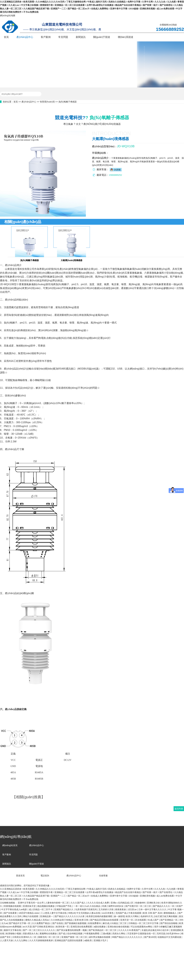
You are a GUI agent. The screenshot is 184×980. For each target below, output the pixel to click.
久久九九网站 (21, 940)
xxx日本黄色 (108, 913)
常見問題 (63, 37)
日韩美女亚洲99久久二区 (25, 937)
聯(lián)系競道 (126, 37)
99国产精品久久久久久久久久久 (127, 937)
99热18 (72, 913)
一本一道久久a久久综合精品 (87, 906)
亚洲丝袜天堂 (30, 906)
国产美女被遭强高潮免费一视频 (72, 930)
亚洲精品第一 (47, 916)
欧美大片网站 (133, 916)
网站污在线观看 (31, 916)
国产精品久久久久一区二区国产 (168, 906)
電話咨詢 (37, 876)
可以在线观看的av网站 (142, 927)
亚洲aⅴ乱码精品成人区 (122, 903)
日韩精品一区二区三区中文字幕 (144, 923)
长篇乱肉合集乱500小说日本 (156, 930)
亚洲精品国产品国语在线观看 (69, 940)
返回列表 (179, 809)
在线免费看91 (95, 923)
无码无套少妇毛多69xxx (168, 934)
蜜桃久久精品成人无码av (37, 920)
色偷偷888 (140, 903)
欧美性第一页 (63, 927)
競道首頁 (12, 876)
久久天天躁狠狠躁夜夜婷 (41, 940)
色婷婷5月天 (146, 916)
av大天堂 (27, 927)
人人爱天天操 (7, 940)
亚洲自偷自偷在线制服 (119, 927)
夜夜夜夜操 (121, 909)
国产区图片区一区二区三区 (138, 906)
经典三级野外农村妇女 (113, 906)
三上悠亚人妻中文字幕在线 (54, 913)
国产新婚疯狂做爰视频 (76, 923)
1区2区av (132, 909)
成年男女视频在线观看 (100, 937)
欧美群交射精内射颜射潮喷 (100, 916)
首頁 (6, 37)
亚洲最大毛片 (100, 940)
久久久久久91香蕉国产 (129, 930)
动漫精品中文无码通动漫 (170, 937)
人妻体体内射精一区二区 (57, 903)
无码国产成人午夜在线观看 (129, 913)
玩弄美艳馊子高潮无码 (86, 909)
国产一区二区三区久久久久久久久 (39, 930)
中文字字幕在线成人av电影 (14, 909)
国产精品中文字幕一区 (20, 923)
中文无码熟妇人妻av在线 (89, 913)
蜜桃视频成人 (170, 913)
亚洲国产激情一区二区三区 (75, 937)
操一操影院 (119, 916)
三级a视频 (106, 934)
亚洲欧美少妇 (154, 903)
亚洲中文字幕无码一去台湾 (31, 903)
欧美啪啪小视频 (14, 934)
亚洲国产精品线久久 (64, 909)
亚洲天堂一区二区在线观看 (133, 920)
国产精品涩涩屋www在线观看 (105, 920)
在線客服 (95, 876)
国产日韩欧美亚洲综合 (44, 927)
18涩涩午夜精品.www (29, 913)
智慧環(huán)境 (47, 102)
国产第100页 (150, 937)
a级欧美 (88, 940)
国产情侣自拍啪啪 (169, 923)
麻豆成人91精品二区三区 (115, 923)
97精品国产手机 (64, 906)
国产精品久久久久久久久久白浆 (70, 916)
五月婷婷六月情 (106, 909)
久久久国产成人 (79, 903)
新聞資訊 (81, 37)
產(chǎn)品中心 (25, 37)
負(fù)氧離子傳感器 (68, 102)
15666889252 (115, 175)
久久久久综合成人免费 (98, 903)
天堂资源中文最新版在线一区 (141, 934)
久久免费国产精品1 (42, 923)
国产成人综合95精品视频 (71, 934)
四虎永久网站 (119, 934)
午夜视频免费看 (92, 934)
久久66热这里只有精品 (62, 920)
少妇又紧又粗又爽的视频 (166, 916)
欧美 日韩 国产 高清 (153, 913)
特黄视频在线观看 (13, 906)
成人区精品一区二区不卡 (41, 909)
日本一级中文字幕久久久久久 (153, 909)
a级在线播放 (100, 927)
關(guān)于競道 (102, 37)
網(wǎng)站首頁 (10, 845)
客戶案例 (46, 37)
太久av (5, 923)
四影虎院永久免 (31, 934)
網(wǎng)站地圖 (8, 15)
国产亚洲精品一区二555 (172, 920)
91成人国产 (153, 920)
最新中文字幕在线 (13, 930)
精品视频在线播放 (46, 906)
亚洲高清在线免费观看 (82, 927)
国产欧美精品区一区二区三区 (103, 930)
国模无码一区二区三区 (49, 937)
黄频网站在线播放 (48, 934)
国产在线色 (58, 923)
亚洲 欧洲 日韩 (82, 920)
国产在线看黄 (11, 913)
